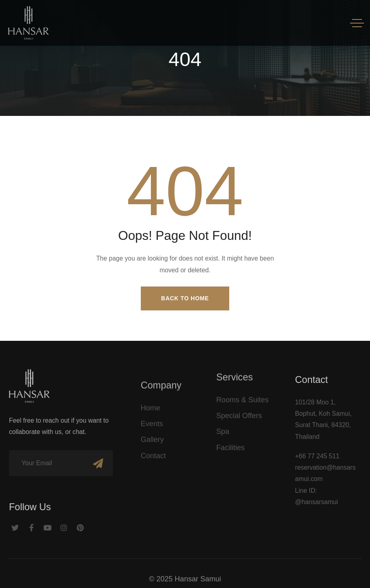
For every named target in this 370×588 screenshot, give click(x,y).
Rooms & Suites (242, 398)
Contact (153, 460)
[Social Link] (11, 528)
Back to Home (185, 298)
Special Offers (239, 413)
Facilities (230, 445)
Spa (223, 430)
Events (152, 428)
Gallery (152, 444)
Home (151, 412)
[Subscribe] (94, 463)
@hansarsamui (321, 502)
